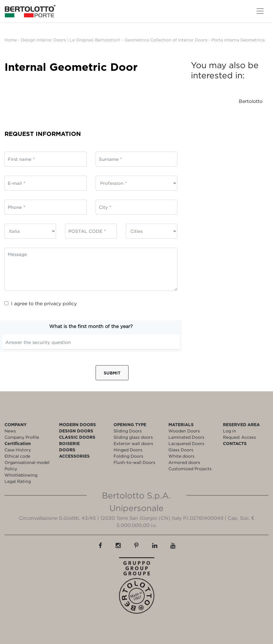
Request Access (239, 437)
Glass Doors (181, 450)
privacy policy (60, 303)
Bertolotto (251, 101)
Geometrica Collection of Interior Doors (166, 40)
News (10, 431)
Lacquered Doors (186, 443)
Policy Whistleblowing (21, 472)
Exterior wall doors (133, 443)
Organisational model (27, 462)
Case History (18, 450)
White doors (181, 456)
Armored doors (184, 462)
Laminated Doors (186, 437)
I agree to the (41, 303)
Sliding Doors (128, 431)
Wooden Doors (184, 431)
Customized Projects (190, 469)
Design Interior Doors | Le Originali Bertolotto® (71, 40)
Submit (112, 373)
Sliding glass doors (133, 437)
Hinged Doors (128, 450)
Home (11, 40)
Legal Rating (18, 481)
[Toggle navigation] (260, 11)
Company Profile (22, 437)
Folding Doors (128, 456)
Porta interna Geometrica (238, 40)
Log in (230, 431)
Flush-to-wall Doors (134, 462)
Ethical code (17, 456)
